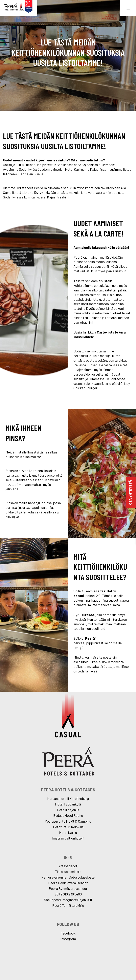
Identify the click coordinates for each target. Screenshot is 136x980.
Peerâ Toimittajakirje (68, 905)
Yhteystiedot (68, 866)
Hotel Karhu (68, 832)
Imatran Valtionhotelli (68, 838)
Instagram (68, 939)
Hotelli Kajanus (68, 810)
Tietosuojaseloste (68, 872)
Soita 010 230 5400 (68, 894)
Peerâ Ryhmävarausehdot (68, 888)
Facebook (68, 933)
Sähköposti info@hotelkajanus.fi (68, 900)
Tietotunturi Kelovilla (68, 827)
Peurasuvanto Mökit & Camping (68, 821)
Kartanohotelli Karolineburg (68, 798)
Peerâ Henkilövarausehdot (68, 883)
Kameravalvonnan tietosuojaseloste (68, 877)
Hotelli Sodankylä (68, 804)
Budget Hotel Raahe (68, 815)
